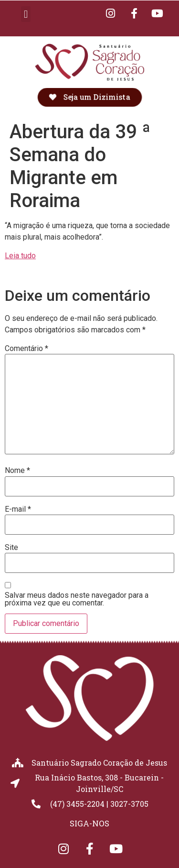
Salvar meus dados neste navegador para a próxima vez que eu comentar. (77, 599)
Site (11, 548)
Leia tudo (20, 256)
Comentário (26, 349)
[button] (26, 14)
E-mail (18, 509)
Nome (17, 471)
